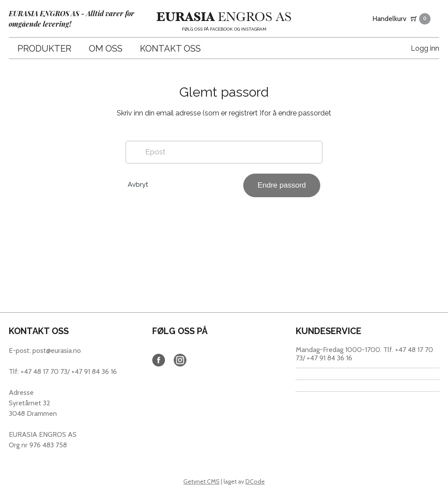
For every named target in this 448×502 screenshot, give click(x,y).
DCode (255, 481)
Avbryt (138, 185)
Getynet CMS (201, 481)
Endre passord (282, 185)
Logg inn (425, 48)
